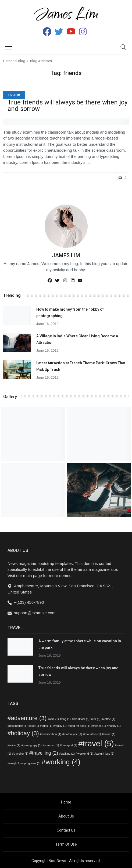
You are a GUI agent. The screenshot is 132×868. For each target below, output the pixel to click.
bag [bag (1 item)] (66, 719)
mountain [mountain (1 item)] (93, 734)
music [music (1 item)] (109, 734)
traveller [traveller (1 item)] (21, 754)
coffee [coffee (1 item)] (109, 719)
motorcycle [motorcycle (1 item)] (73, 734)
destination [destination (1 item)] (18, 726)
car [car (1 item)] (96, 719)
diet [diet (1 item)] (35, 726)
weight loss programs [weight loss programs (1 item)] (25, 763)
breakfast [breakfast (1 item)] (81, 719)
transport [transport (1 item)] (69, 745)
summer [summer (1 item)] (52, 745)
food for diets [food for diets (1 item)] (80, 726)
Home (66, 802)
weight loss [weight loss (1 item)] (105, 754)
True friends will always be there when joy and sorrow (67, 106)
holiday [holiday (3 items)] (25, 733)
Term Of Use (66, 844)
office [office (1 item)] (15, 745)
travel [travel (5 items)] (98, 743)
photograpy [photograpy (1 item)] (32, 745)
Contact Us (66, 830)
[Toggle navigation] (123, 47)
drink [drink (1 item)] (47, 726)
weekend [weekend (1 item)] (85, 754)
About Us (66, 816)
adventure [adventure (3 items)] (29, 718)
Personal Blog (14, 61)
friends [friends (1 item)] (99, 726)
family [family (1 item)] (61, 726)
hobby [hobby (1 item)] (115, 726)
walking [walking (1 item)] (68, 754)
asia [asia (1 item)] (54, 719)
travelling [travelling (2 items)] (45, 753)
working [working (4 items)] (63, 762)
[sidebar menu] (9, 47)
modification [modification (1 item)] (51, 734)
